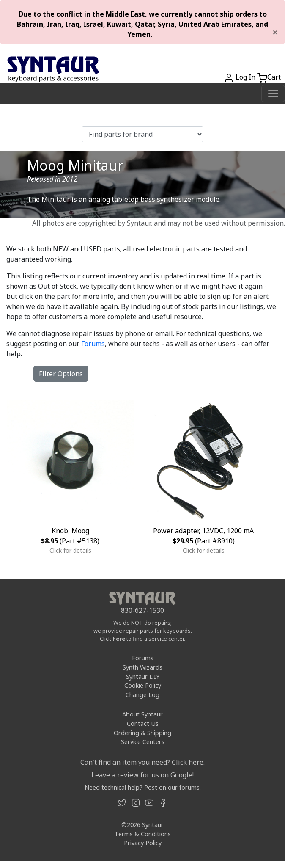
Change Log (142, 695)
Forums (93, 344)
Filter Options (61, 374)
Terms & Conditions (143, 834)
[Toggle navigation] (273, 94)
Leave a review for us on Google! (142, 775)
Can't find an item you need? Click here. (142, 762)
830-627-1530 (142, 610)
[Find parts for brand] (142, 134)
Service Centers (143, 742)
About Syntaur (142, 714)
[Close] (275, 32)
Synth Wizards (142, 667)
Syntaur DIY (143, 676)
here (119, 639)
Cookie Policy (143, 685)
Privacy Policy (143, 843)
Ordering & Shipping (142, 733)
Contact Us (143, 723)
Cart (274, 77)
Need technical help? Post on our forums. (143, 787)
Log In (245, 77)
